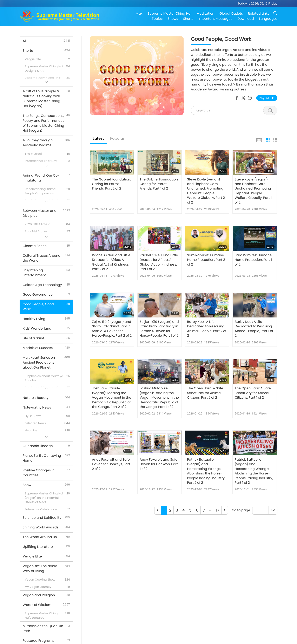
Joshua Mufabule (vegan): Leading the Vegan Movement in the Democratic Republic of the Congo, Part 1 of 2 (159, 398)
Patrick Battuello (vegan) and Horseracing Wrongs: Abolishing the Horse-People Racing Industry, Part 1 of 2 (254, 471)
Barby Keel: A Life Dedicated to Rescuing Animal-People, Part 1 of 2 (254, 329)
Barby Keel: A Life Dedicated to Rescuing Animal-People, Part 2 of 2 (207, 329)
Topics (157, 19)
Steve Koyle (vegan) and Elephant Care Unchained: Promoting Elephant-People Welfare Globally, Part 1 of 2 (253, 191)
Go (273, 510)
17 (218, 510)
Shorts (188, 19)
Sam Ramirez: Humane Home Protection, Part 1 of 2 (253, 260)
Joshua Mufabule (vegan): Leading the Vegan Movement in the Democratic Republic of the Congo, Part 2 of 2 (112, 398)
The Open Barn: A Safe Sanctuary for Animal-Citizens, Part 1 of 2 (253, 393)
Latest (98, 138)
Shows (173, 19)
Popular (117, 138)
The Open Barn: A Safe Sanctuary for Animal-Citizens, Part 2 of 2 (205, 393)
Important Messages (215, 19)
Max (139, 13)
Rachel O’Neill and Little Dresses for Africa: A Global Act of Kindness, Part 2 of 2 (111, 262)
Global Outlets (231, 13)
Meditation (205, 13)
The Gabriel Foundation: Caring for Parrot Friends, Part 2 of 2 (111, 184)
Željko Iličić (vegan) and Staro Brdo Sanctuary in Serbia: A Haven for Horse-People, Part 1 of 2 (159, 329)
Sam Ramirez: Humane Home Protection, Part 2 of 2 (206, 260)
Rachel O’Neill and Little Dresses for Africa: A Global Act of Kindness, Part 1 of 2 (159, 262)
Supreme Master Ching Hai (170, 13)
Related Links (259, 13)
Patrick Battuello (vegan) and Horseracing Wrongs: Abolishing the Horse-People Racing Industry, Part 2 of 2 (206, 471)
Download (246, 19)
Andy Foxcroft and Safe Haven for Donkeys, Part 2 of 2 (111, 464)
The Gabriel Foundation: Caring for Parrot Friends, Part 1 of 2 (159, 184)
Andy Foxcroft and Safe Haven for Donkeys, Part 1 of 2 (159, 464)
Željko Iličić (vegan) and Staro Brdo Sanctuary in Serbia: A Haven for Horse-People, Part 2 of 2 (112, 329)
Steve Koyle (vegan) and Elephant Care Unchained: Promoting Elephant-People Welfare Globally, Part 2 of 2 (206, 191)
